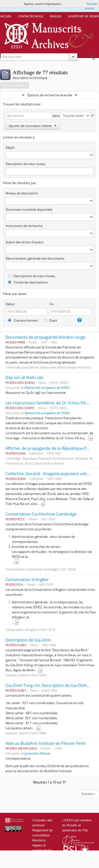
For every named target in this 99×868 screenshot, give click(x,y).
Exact (51, 320)
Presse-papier (92, 57)
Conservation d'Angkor (27, 580)
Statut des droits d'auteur (25, 242)
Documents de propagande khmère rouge (45, 337)
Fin (52, 304)
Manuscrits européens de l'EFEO (47, 388)
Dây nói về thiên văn (25, 378)
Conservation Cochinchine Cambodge (41, 514)
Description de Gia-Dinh (28, 640)
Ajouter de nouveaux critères (33, 126)
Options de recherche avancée (50, 95)
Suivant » (88, 794)
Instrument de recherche (24, 226)
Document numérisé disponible (29, 209)
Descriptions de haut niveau (32, 276)
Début (10, 304)
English (55, 16)
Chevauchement (23, 320)
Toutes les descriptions (28, 282)
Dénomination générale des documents (35, 258)
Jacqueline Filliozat (37, 753)
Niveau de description (22, 193)
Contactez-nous (31, 16)
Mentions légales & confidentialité (42, 845)
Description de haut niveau (26, 164)
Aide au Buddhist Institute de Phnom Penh (46, 743)
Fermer (92, 4)
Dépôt (10, 148)
